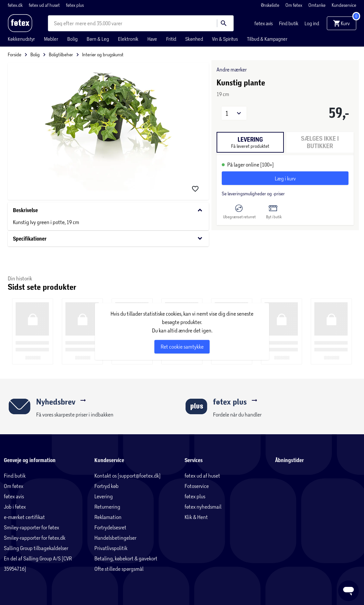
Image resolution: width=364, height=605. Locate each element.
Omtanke (317, 5)
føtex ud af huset (45, 5)
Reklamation (108, 517)
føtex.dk (16, 5)
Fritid (171, 39)
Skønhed (194, 39)
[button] (234, 113)
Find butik (289, 23)
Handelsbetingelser (115, 538)
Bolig (72, 39)
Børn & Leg (98, 39)
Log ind (312, 23)
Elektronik (128, 39)
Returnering (107, 507)
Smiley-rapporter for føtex (32, 527)
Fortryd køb (107, 486)
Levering (104, 496)
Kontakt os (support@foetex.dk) (128, 475)
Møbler (51, 39)
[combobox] (65, 23)
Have (152, 39)
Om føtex (294, 5)
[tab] (250, 142)
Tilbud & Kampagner (267, 39)
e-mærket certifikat (24, 517)
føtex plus (75, 5)
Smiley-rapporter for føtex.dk (35, 538)
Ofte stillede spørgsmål (119, 569)
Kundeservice (344, 5)
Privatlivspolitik (111, 548)
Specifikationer (108, 238)
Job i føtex (15, 507)
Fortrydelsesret (110, 527)
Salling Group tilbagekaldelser (36, 548)
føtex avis (264, 23)
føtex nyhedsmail (203, 507)
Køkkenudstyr (21, 39)
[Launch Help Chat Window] (348, 591)
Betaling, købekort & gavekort (126, 558)
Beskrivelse (108, 210)
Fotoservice (197, 486)
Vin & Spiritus (225, 39)
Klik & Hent (196, 517)
